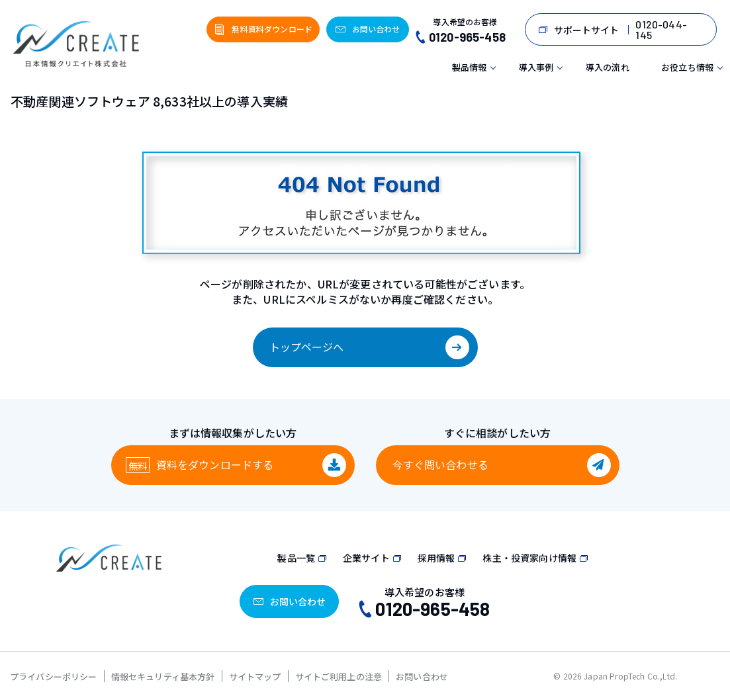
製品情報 (470, 67)
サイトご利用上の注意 (339, 677)
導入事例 (536, 67)
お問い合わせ (422, 677)
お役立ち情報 (687, 67)
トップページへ (307, 347)
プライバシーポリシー (54, 677)
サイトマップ (255, 677)
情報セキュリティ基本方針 (163, 677)
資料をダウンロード (215, 464)
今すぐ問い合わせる (440, 464)
